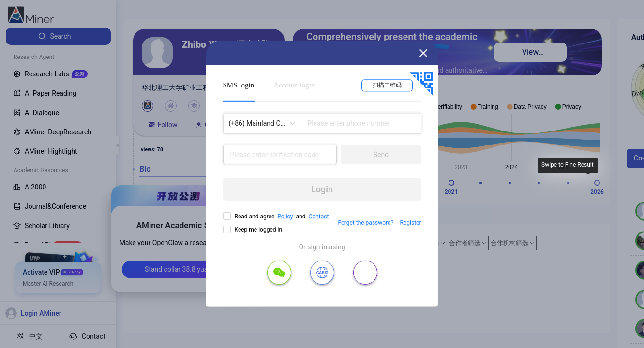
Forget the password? (366, 223)
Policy (285, 217)
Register (411, 223)
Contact (318, 217)
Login (322, 189)
